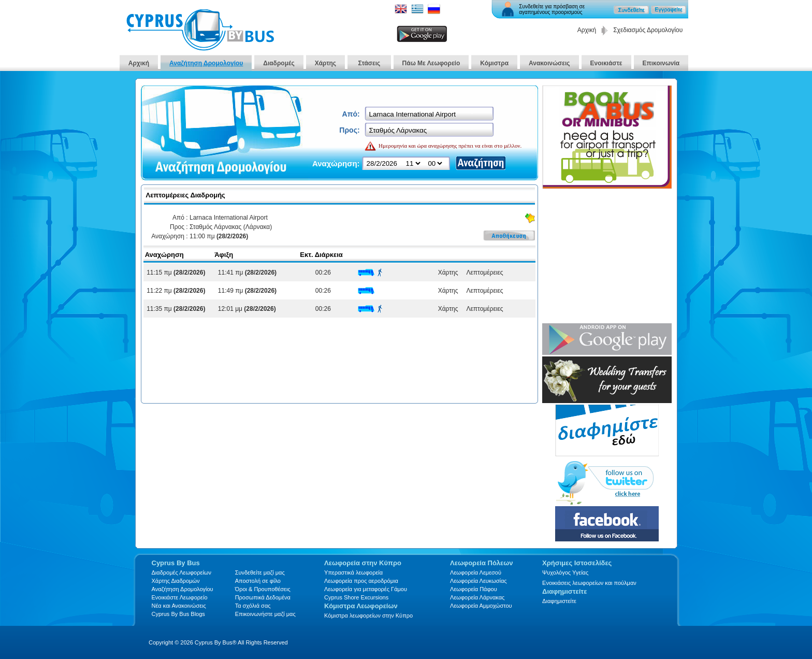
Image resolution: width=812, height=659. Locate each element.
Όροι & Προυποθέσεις (263, 589)
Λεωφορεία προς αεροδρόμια (361, 581)
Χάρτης (325, 63)
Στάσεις (369, 63)
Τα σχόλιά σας (253, 606)
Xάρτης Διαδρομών (176, 581)
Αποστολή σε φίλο (258, 581)
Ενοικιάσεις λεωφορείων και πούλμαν (589, 583)
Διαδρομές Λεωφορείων (182, 572)
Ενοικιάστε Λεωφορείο (180, 597)
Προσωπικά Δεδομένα (263, 597)
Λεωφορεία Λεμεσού (476, 572)
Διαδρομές (279, 63)
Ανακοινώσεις (549, 63)
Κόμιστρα (494, 63)
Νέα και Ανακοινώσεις (179, 606)
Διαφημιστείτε (559, 601)
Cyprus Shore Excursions (356, 597)
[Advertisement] (607, 257)
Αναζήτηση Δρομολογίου (206, 63)
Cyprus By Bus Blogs (178, 614)
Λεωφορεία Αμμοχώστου (481, 606)
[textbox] (430, 114)
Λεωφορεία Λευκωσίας (479, 581)
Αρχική (587, 30)
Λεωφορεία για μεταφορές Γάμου (366, 589)
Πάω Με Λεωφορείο (431, 63)
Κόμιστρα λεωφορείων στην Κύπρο (368, 615)
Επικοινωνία (661, 63)
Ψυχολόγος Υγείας (565, 572)
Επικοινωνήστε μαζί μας (265, 614)
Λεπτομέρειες (483, 273)
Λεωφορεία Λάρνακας (477, 597)
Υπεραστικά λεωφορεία (353, 572)
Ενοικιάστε (606, 63)
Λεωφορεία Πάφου (474, 589)
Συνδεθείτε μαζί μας (260, 572)
